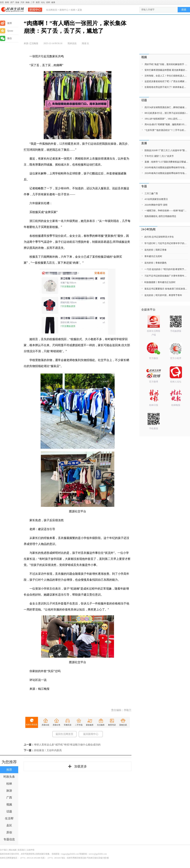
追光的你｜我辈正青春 (155, 250)
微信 (6, 38)
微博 (6, 23)
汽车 (22, 2)
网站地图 (13, 850)
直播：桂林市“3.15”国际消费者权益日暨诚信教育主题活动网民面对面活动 (166, 162)
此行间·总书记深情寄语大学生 (159, 237)
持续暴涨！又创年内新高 (48, 750)
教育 (38, 2)
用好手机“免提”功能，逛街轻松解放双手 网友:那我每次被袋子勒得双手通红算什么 (166, 64)
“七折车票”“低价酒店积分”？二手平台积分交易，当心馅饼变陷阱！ (166, 130)
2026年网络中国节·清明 (156, 205)
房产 (12, 2)
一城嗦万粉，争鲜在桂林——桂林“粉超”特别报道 (166, 211)
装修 (17, 2)
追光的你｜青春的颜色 (155, 263)
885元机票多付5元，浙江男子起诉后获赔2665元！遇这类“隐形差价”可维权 (166, 113)
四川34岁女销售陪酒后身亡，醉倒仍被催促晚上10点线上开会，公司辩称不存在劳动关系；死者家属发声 (166, 107)
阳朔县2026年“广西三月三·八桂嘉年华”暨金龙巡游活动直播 (166, 150)
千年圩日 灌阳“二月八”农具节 (159, 156)
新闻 (7, 2)
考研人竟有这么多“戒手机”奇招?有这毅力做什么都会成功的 (67, 745)
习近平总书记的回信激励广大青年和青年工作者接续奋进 (166, 276)
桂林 (73, 10)
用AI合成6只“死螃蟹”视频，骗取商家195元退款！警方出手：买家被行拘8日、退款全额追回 (166, 124)
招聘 (48, 2)
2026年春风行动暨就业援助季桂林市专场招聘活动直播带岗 (166, 168)
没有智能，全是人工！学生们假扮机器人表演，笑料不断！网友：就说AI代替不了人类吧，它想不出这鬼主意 (166, 76)
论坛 (43, 2)
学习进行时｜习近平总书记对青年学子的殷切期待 (166, 243)
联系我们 (22, 850)
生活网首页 (52, 10)
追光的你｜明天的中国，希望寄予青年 (163, 295)
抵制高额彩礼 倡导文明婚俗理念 (160, 216)
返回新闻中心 (91, 734)
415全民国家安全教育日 (156, 199)
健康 (53, 2)
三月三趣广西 (151, 193)
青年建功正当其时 (153, 256)
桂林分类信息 (32, 725)
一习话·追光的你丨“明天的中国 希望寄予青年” (166, 269)
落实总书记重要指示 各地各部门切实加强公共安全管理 (166, 289)
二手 (33, 2)
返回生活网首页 (64, 734)
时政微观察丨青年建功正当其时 (160, 282)
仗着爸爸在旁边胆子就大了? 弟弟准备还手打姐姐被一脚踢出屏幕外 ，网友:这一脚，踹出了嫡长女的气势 (166, 87)
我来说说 (72, 43)
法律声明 (31, 850)
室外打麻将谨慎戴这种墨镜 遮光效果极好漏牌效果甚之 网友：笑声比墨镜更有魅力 (166, 70)
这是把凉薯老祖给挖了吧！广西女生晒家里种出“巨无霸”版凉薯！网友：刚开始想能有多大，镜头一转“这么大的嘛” (166, 81)
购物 (28, 2)
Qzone (7, 31)
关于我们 (4, 850)
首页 (2, 2)
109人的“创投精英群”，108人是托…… (163, 119)
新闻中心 (64, 10)
